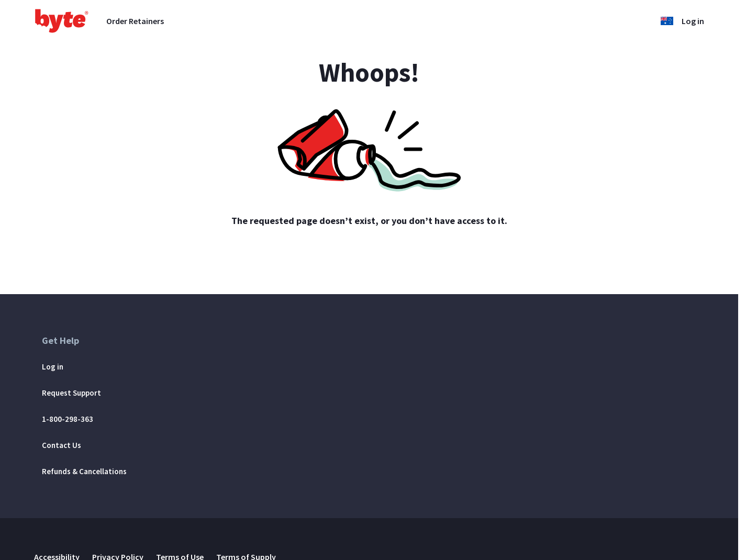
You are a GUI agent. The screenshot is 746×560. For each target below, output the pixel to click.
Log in (693, 21)
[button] (667, 21)
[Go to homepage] (62, 21)
